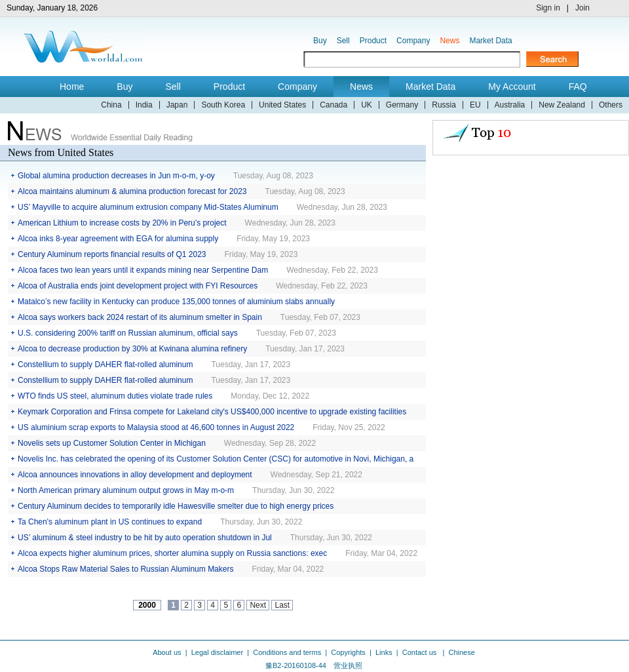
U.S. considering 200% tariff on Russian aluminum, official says (128, 333)
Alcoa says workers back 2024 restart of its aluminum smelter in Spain (140, 317)
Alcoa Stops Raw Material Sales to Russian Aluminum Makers (125, 569)
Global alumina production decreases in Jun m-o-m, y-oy (116, 176)
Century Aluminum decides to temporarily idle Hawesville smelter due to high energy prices (176, 506)
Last (282, 605)
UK (367, 105)
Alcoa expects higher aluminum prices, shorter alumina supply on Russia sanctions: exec (172, 553)
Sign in (548, 8)
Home (72, 87)
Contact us (421, 652)
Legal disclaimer (217, 652)
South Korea (223, 105)
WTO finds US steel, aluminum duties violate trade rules (115, 396)
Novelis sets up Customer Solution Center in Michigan (112, 443)
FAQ (578, 87)
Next (258, 605)
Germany (402, 105)
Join (582, 8)
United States (282, 105)
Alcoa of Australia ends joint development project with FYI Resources (138, 286)
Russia (444, 105)
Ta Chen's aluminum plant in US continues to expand (110, 522)
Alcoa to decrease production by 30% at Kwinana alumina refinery (132, 349)
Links (384, 652)
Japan (177, 105)
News (449, 41)
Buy (320, 41)
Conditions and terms (287, 652)
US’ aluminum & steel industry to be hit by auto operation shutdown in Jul (145, 538)
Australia (510, 105)
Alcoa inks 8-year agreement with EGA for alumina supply (118, 239)
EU (475, 105)
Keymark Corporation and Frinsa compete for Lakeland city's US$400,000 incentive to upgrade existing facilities (212, 412)
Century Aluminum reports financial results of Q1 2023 (112, 254)
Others (611, 105)
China (111, 105)
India (144, 105)
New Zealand (562, 105)
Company (413, 41)
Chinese (461, 652)
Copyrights (348, 652)
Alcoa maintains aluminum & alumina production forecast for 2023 (132, 191)
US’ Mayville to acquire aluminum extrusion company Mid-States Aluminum (148, 207)
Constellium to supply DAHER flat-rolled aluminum (105, 365)
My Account (512, 87)
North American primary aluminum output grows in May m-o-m (126, 490)
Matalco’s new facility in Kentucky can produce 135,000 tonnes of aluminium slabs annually (176, 302)
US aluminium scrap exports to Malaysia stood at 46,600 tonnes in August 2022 (156, 427)
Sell (343, 41)
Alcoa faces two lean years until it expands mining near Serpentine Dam (143, 270)
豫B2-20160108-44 (296, 665)
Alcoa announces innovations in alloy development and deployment (135, 475)
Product (373, 41)
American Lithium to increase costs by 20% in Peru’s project (122, 223)
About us (167, 652)
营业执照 (348, 665)
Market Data (490, 41)
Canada (334, 105)
